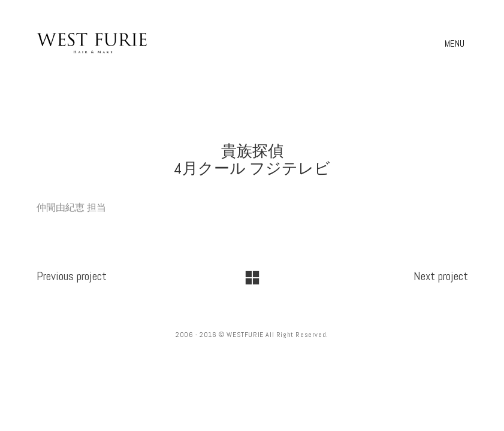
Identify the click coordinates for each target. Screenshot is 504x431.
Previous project (72, 276)
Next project (441, 276)
